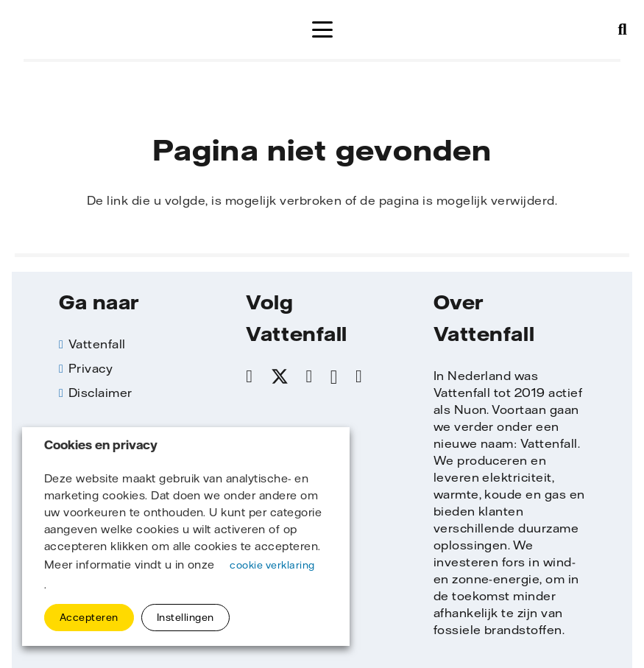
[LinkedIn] (309, 376)
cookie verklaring (272, 565)
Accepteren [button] (89, 617)
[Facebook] (249, 376)
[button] (322, 29)
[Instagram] (334, 377)
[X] (280, 377)
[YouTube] (359, 376)
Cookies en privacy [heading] (101, 445)
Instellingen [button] (185, 617)
